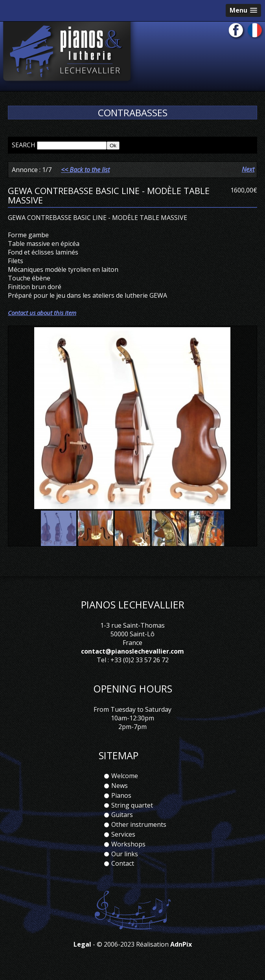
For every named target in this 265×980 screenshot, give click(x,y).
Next (248, 169)
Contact (123, 863)
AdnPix (181, 944)
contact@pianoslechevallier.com (132, 651)
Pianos (121, 795)
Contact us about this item (42, 313)
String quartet (132, 805)
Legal (82, 944)
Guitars (122, 815)
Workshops (128, 844)
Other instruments (139, 824)
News (120, 786)
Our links (125, 854)
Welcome (125, 776)
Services (123, 834)
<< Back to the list (85, 170)
